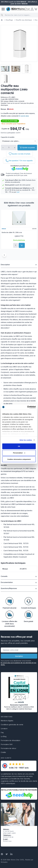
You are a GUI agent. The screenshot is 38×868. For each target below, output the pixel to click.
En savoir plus (24, 116)
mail (18, 192)
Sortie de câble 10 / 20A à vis (12, 232)
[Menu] (3, 9)
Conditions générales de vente (12, 725)
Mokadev (4, 862)
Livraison (4, 729)
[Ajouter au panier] (22, 245)
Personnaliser (19, 453)
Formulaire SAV (7, 744)
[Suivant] (4, 255)
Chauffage (9, 20)
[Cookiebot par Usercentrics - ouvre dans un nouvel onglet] (27, 407)
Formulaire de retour (9, 748)
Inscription (19, 656)
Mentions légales (7, 721)
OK (19, 446)
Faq (2, 732)
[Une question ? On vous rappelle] (19, 161)
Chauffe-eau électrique (24, 20)
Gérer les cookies (26, 440)
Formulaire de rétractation (10, 740)
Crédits (3, 752)
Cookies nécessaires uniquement (19, 459)
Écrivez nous (7, 841)
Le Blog (4, 736)
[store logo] (18, 9)
